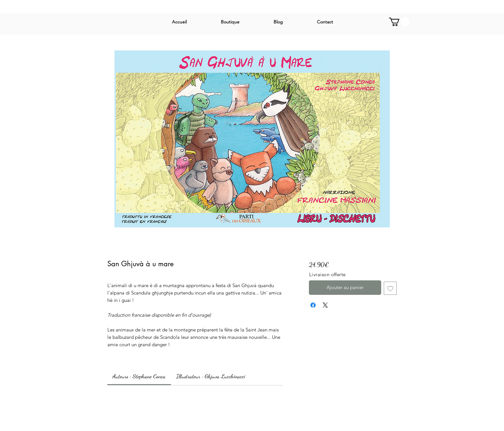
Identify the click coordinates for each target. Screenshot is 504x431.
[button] (399, 22)
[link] (139, 376)
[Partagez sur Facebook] (313, 305)
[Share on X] (325, 305)
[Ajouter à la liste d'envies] (390, 288)
